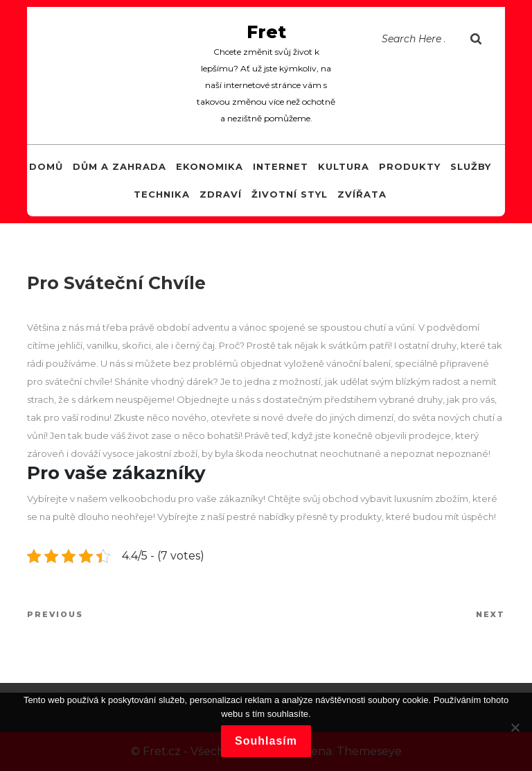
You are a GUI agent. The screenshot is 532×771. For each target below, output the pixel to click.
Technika (162, 194)
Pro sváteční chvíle (116, 283)
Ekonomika (210, 166)
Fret (266, 32)
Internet (281, 166)
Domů (46, 166)
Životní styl (290, 194)
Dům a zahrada (119, 166)
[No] (515, 727)
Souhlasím (266, 741)
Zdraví (221, 194)
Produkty (410, 166)
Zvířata (362, 194)
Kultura (344, 166)
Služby (471, 166)
